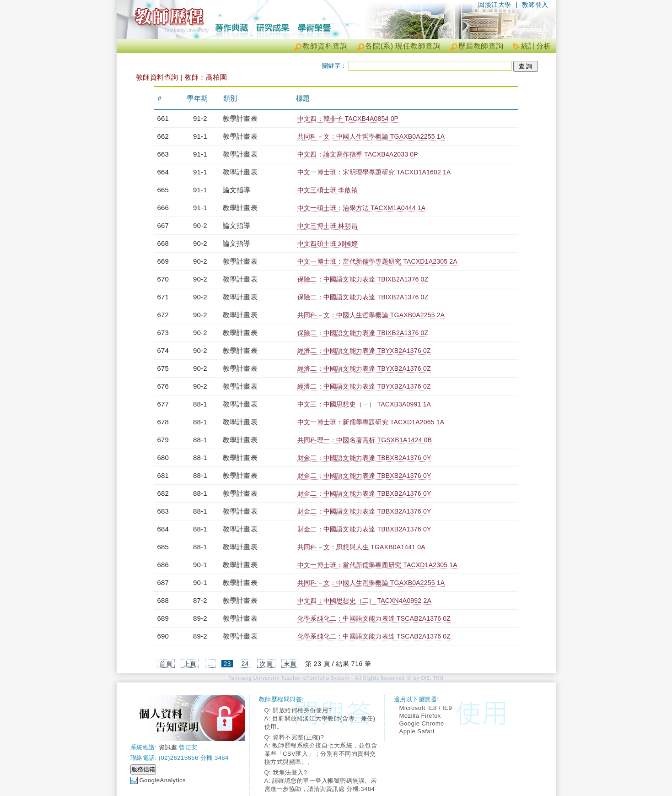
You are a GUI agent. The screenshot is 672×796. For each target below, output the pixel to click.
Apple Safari (417, 731)
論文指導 (237, 190)
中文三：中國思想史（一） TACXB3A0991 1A (364, 404)
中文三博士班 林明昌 (328, 226)
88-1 (200, 404)
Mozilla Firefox (420, 716)
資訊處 (168, 747)
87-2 (200, 600)
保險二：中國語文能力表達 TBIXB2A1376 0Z (363, 279)
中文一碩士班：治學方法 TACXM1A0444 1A (361, 208)
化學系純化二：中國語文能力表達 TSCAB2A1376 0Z (374, 618)
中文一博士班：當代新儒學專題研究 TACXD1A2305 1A (377, 565)
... (210, 664)
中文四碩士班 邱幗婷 (328, 244)
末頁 (290, 664)
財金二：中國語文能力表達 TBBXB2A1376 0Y (364, 458)
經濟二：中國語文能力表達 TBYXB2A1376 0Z (364, 351)
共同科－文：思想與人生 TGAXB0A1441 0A (361, 547)
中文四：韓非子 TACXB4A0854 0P (348, 119)
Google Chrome (422, 723)
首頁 (166, 664)
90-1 (200, 565)
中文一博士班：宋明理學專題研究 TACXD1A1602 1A (374, 172)
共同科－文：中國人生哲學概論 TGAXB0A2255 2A (371, 315)
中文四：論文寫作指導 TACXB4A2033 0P (358, 154)
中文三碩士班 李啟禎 (328, 190)
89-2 (200, 618)
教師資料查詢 (325, 46)
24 (245, 664)
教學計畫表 (240, 118)
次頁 (266, 664)
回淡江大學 (495, 5)
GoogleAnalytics (163, 780)
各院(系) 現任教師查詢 (403, 46)
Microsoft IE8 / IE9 (426, 708)
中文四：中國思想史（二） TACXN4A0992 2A (364, 601)
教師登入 (535, 5)
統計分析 (536, 46)
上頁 (190, 664)
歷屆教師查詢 (481, 46)
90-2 (200, 225)
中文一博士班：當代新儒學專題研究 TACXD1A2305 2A (377, 261)
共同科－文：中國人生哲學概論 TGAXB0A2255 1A (371, 136)
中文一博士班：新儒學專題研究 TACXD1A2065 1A (371, 422)
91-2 (200, 118)
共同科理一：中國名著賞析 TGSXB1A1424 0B (365, 440)
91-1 (200, 136)
